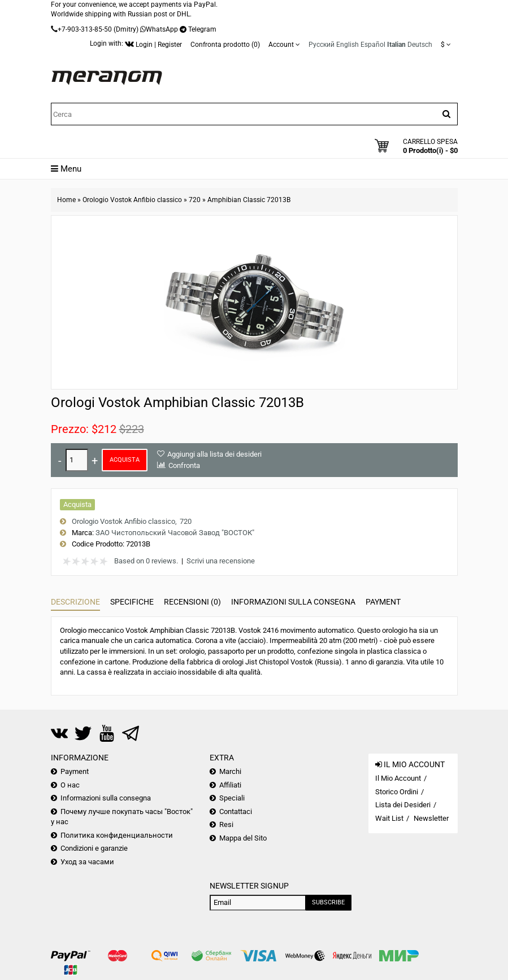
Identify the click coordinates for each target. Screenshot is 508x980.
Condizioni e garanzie (94, 848)
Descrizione (75, 602)
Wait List (389, 818)
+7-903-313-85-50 (85, 29)
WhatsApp (162, 29)
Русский (322, 45)
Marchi (230, 771)
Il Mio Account (398, 778)
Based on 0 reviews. (146, 561)
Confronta (184, 465)
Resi (226, 824)
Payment (383, 602)
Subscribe (328, 902)
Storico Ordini (397, 792)
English (348, 45)
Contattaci (236, 811)
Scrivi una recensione (221, 561)
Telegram (202, 29)
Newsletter (431, 818)
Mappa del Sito (243, 838)
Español (373, 45)
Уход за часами (87, 862)
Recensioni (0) (192, 602)
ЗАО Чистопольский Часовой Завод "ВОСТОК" (175, 533)
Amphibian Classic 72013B (249, 200)
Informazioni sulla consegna (293, 602)
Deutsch (420, 45)
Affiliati (230, 785)
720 (195, 200)
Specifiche (132, 602)
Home (66, 200)
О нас (70, 785)
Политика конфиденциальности (117, 835)
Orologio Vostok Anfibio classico (132, 200)
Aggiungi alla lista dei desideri (214, 454)
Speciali (232, 798)
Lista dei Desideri (403, 805)
